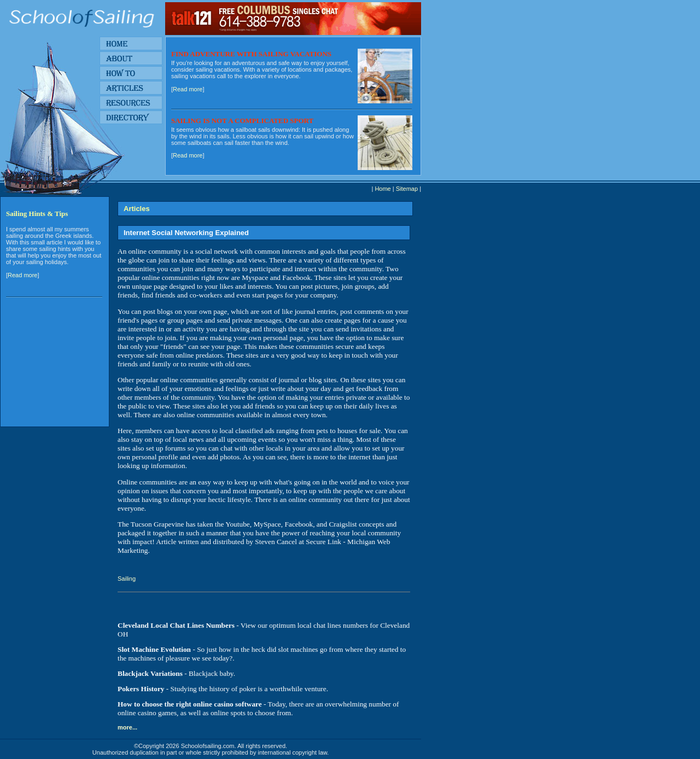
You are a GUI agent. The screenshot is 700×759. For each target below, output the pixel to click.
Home (383, 189)
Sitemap (407, 189)
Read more (188, 89)
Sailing (127, 579)
